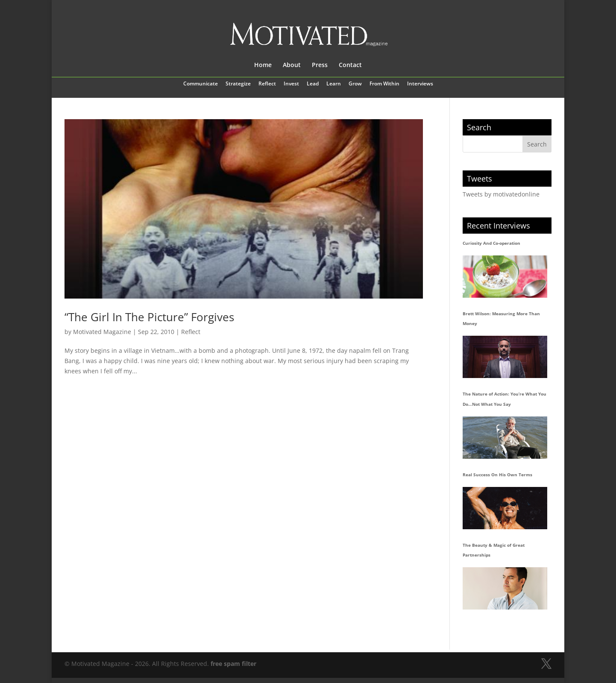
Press (320, 65)
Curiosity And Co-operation (491, 243)
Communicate (201, 84)
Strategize (238, 84)
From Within (384, 84)
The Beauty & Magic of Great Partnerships (494, 550)
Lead (313, 84)
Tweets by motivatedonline (501, 194)
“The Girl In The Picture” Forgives (149, 317)
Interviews (420, 84)
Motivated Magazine (102, 332)
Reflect (267, 84)
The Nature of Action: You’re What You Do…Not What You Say (505, 399)
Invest (291, 84)
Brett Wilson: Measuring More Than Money (501, 319)
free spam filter (233, 664)
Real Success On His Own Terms (497, 475)
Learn (334, 84)
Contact (350, 65)
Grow (355, 84)
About (292, 65)
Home (263, 65)
